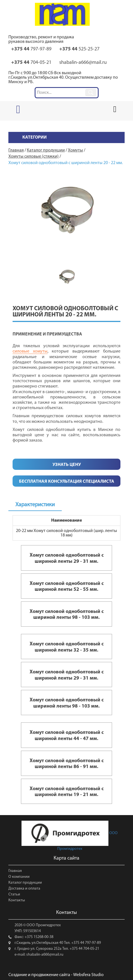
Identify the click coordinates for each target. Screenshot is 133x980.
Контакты (17, 900)
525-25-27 (79, 49)
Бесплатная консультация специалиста (67, 482)
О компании (19, 877)
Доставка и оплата (24, 889)
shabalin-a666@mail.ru (83, 63)
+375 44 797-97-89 (86, 943)
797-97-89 (31, 49)
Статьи (14, 894)
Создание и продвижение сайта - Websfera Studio (56, 975)
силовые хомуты (30, 351)
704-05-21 (31, 63)
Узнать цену (67, 465)
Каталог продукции (25, 883)
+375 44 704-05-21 (84, 949)
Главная (15, 871)
